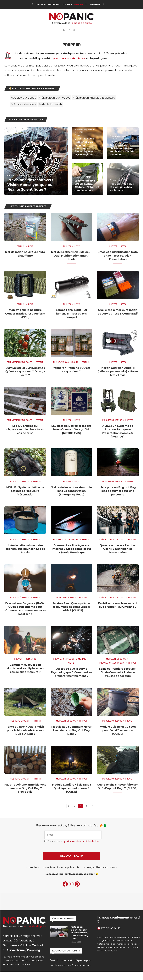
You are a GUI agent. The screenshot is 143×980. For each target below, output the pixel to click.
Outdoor (41, 4)
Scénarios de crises (23, 104)
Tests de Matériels (50, 104)
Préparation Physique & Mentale (94, 98)
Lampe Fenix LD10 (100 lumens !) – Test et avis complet (71, 314)
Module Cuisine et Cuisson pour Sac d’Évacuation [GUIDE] (118, 730)
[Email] (79, 30)
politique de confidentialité (82, 841)
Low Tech (67, 4)
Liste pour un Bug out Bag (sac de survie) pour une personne (118, 491)
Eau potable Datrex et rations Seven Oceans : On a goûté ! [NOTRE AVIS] (71, 429)
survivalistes (76, 58)
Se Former (95, 4)
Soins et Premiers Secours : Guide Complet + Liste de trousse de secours (118, 672)
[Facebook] (64, 30)
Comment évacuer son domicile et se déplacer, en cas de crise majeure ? (25, 668)
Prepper (79, 4)
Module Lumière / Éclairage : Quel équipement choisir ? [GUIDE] (71, 788)
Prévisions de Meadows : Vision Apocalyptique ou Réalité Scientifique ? (30, 185)
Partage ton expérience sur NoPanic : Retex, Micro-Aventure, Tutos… (79, 933)
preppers (59, 58)
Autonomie (54, 4)
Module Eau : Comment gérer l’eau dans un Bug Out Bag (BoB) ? (71, 730)
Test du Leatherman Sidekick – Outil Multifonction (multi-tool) (71, 256)
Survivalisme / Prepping (23, 950)
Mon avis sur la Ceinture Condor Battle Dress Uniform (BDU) (25, 314)
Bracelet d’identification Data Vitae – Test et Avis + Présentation (118, 256)
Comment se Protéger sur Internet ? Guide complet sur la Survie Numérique (71, 549)
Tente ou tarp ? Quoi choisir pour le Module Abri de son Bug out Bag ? (25, 730)
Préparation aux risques (54, 98)
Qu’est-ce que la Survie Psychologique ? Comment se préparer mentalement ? (71, 672)
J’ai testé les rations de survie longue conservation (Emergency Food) (71, 491)
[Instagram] (69, 30)
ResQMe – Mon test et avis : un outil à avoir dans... (122, 187)
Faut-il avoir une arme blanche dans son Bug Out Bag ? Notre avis (25, 788)
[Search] (110, 4)
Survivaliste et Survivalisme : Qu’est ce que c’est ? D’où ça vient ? (25, 372)
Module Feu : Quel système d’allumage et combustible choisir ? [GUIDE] (71, 607)
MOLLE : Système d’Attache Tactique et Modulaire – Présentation (25, 491)
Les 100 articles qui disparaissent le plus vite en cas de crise (25, 429)
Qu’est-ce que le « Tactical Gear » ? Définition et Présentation (118, 549)
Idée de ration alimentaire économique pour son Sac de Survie (25, 549)
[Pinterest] (74, 30)
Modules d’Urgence (23, 98)
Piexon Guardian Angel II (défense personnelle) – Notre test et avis (118, 372)
